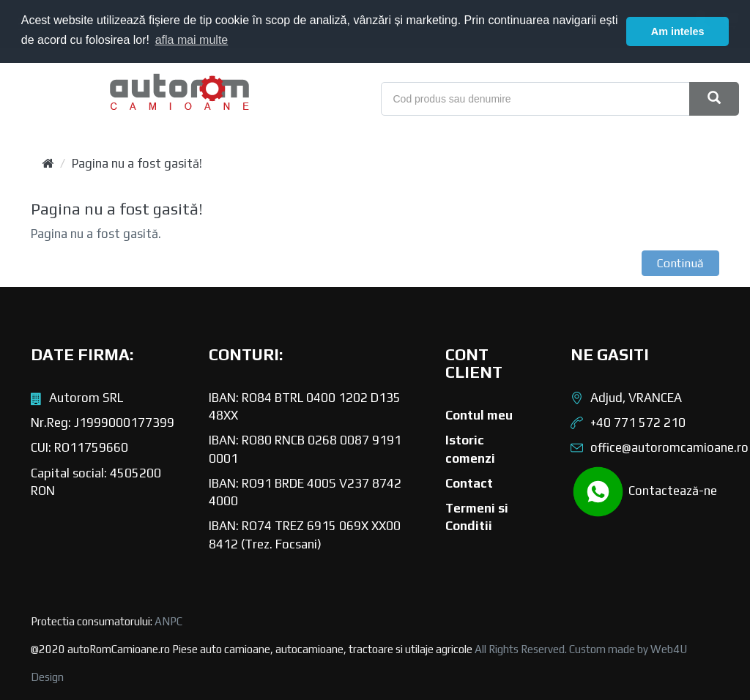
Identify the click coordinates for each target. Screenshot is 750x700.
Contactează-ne (644, 492)
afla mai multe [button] (192, 40)
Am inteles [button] (678, 31)
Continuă (680, 263)
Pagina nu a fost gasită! (137, 163)
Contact (469, 483)
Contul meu (479, 415)
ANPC (168, 621)
